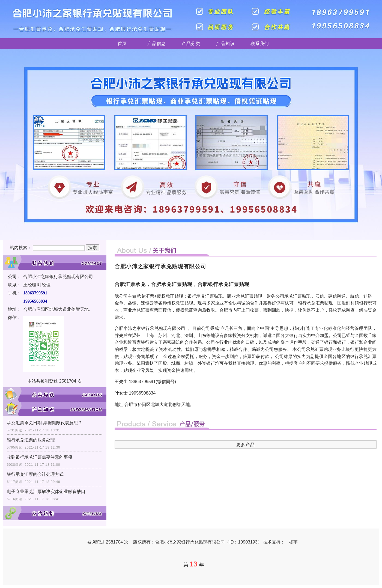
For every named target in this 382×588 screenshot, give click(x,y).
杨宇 (293, 542)
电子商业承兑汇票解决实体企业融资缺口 (46, 492)
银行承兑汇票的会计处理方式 (35, 474)
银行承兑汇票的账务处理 (31, 440)
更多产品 (246, 445)
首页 (122, 44)
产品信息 (157, 44)
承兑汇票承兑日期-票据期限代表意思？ (45, 423)
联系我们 (260, 44)
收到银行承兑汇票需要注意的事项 (40, 457)
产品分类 (191, 44)
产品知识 (225, 44)
